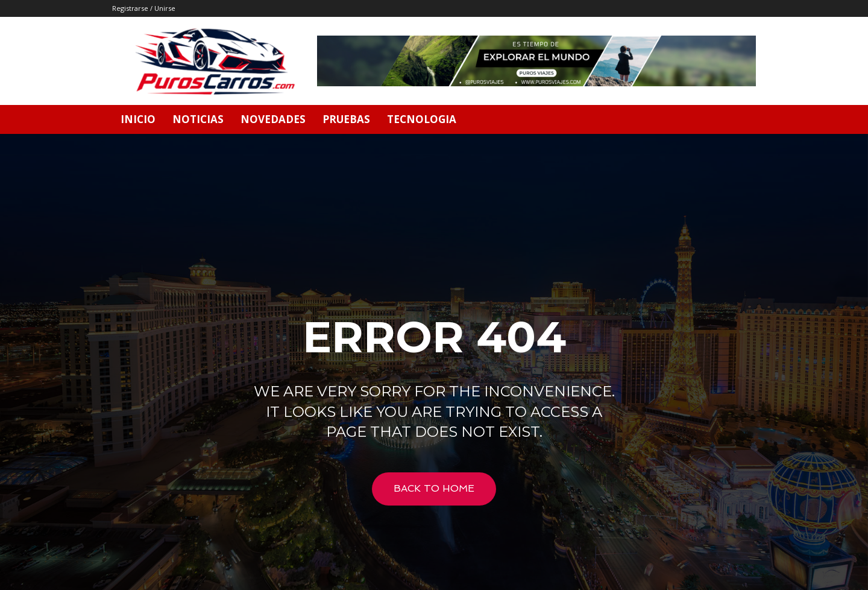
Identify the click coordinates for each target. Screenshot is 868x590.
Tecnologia (422, 119)
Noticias (198, 119)
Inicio (138, 119)
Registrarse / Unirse (144, 8)
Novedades (273, 119)
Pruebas (346, 119)
